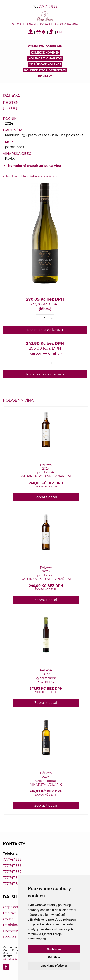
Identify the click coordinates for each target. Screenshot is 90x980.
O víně (8, 919)
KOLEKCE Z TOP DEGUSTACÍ (45, 70)
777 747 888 (12, 878)
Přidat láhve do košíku (45, 330)
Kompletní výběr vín (45, 46)
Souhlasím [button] (54, 949)
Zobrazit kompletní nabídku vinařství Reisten (30, 176)
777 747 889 (12, 884)
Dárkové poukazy (17, 913)
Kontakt (45, 76)
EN (59, 32)
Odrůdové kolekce (45, 64)
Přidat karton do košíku (45, 374)
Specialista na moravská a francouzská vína (45, 24)
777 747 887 (12, 872)
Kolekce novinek (45, 52)
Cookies (10, 937)
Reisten (11, 102)
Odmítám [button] (54, 957)
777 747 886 (12, 866)
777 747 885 (48, 7)
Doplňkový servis (17, 925)
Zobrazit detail (46, 497)
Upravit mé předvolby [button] (54, 966)
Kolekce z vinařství (45, 58)
